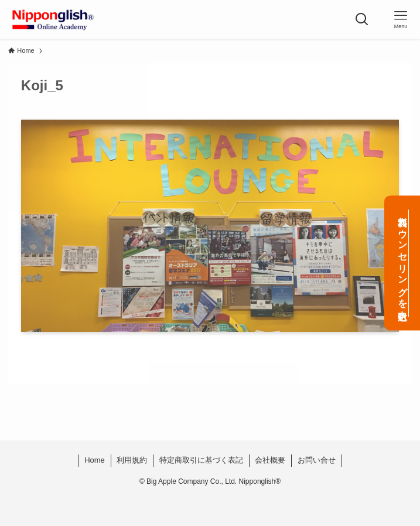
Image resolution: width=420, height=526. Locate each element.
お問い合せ (317, 460)
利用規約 (132, 460)
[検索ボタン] (362, 19)
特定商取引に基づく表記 (201, 460)
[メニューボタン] (401, 19)
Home (95, 460)
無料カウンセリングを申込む (403, 263)
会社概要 (270, 460)
